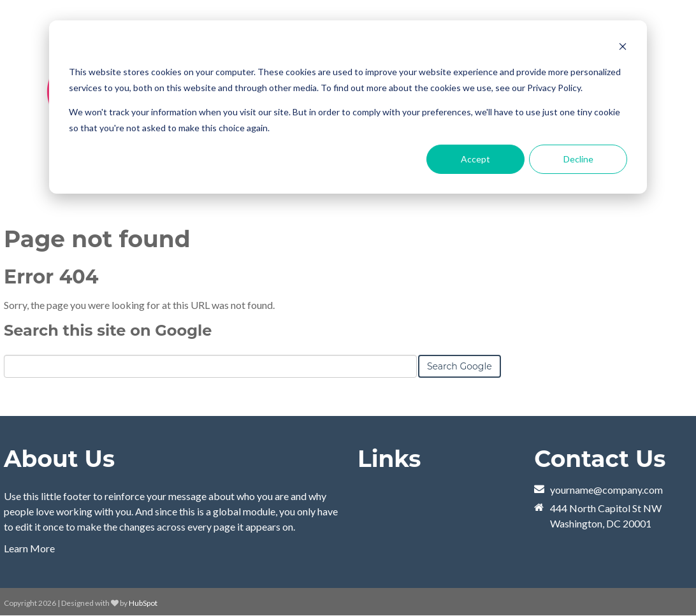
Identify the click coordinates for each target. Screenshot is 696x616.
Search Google (460, 366)
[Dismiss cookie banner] (623, 48)
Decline (578, 159)
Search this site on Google (108, 330)
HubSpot (143, 603)
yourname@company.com (606, 490)
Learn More (29, 548)
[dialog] (348, 107)
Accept (475, 159)
